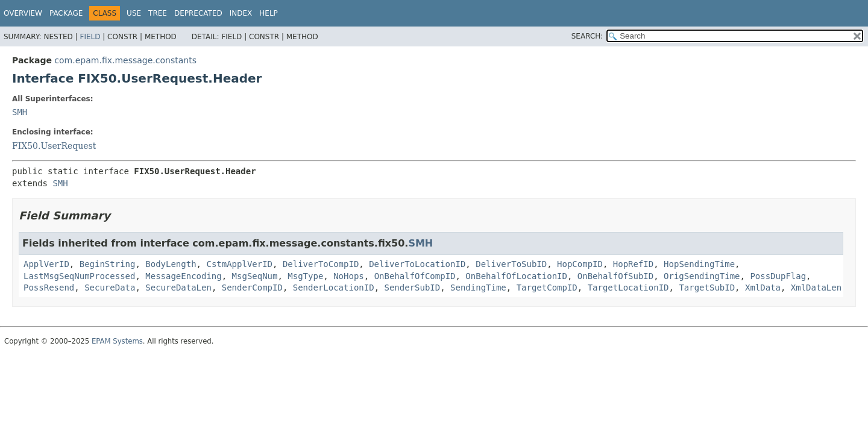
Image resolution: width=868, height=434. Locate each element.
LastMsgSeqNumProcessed (79, 276)
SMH (20, 112)
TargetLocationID (628, 288)
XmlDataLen (816, 288)
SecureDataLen (178, 288)
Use (134, 13)
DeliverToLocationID (417, 264)
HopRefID (633, 264)
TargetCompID (547, 288)
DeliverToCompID (321, 264)
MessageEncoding (183, 276)
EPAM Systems (117, 341)
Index (241, 13)
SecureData (110, 288)
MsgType (305, 276)
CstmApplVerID (239, 264)
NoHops (349, 276)
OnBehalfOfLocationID (516, 276)
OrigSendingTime (702, 276)
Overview (23, 13)
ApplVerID (46, 264)
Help (269, 13)
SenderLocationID (334, 288)
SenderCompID (252, 288)
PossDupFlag (778, 276)
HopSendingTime (699, 264)
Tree (158, 13)
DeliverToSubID (511, 264)
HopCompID (580, 264)
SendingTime (478, 288)
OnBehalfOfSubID (615, 276)
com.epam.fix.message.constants (125, 60)
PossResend (49, 288)
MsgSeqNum (255, 276)
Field (90, 37)
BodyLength (171, 264)
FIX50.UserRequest (54, 146)
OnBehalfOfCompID (415, 276)
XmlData (763, 288)
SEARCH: (587, 36)
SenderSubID (412, 288)
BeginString (108, 264)
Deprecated (198, 13)
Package (66, 13)
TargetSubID (707, 288)
